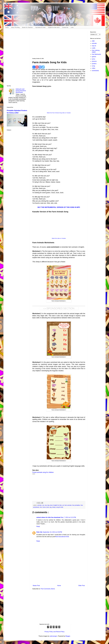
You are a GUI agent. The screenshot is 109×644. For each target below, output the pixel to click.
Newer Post (36, 586)
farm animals (68, 505)
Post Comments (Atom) (48, 589)
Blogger (68, 636)
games (94, 57)
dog (48, 505)
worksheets (95, 71)
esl (63, 505)
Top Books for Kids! (40, 27)
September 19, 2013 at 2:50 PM (52, 532)
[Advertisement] (59, 43)
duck (51, 505)
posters (94, 64)
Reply (38, 526)
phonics (94, 61)
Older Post (81, 586)
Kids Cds (39, 532)
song (93, 66)
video (94, 68)
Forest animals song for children (43, 472)
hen (41, 507)
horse (44, 507)
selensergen (53, 636)
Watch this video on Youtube (59, 238)
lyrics (48, 507)
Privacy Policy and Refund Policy (54, 632)
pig (51, 507)
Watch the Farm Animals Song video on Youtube (59, 113)
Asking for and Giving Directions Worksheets (21, 91)
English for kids (57, 505)
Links (72, 27)
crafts (94, 48)
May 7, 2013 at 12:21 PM (68, 517)
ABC (93, 41)
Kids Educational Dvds (62, 537)
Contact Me (65, 27)
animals (39, 505)
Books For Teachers (27, 27)
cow (46, 505)
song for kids (60, 507)
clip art (94, 46)
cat (43, 505)
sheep (54, 507)
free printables (76, 505)
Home (7, 27)
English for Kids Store (54, 27)
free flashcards (96, 54)
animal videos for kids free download (48, 517)
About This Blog (15, 27)
